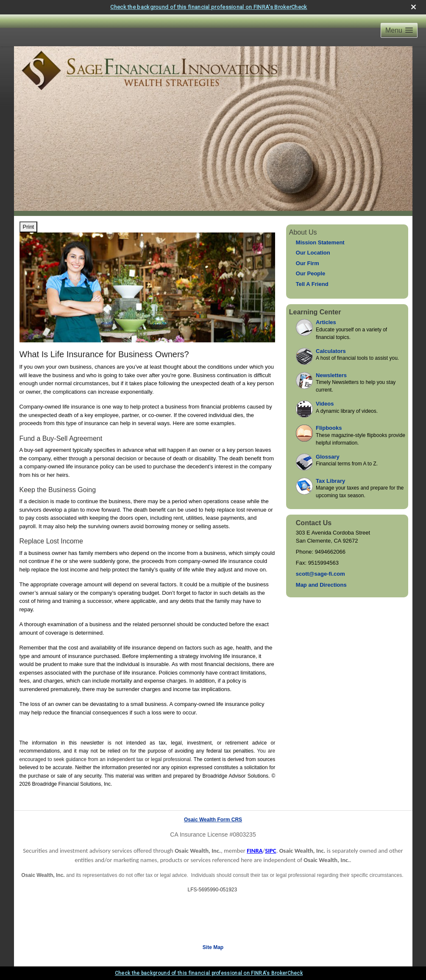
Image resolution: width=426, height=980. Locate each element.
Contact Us (314, 523)
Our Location (313, 253)
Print (29, 227)
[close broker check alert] (413, 7)
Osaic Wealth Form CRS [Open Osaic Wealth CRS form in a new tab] (213, 820)
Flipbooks (329, 428)
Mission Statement (320, 242)
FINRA (255, 851)
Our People (310, 273)
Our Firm (308, 263)
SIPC (270, 851)
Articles (326, 322)
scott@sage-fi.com (320, 574)
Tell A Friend (312, 284)
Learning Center (315, 312)
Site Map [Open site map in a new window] (213, 947)
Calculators (331, 351)
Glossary (328, 457)
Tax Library (330, 481)
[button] (399, 30)
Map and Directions (321, 585)
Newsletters (331, 375)
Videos (325, 404)
